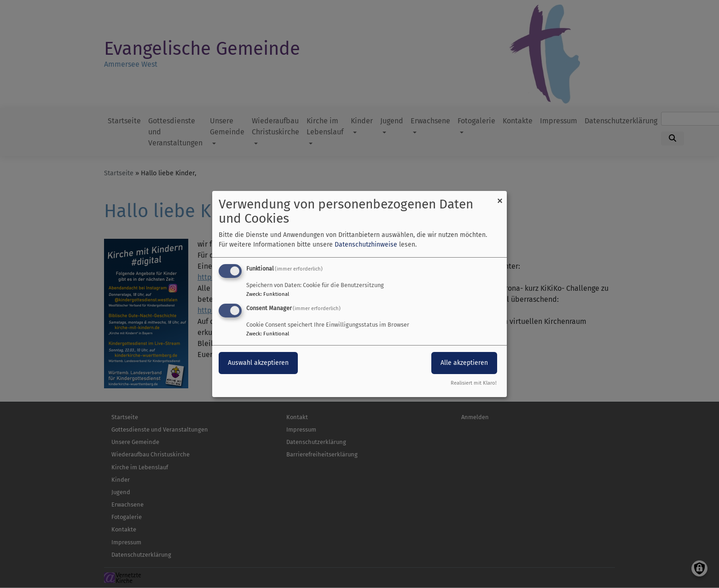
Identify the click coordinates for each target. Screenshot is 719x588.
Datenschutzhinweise (366, 245)
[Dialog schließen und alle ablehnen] (500, 197)
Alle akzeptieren (464, 363)
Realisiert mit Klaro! (474, 383)
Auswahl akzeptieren (258, 363)
